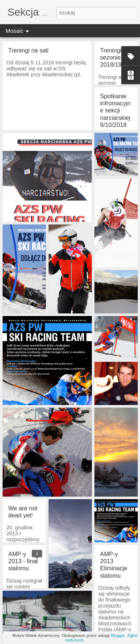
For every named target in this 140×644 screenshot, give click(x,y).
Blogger (118, 635)
